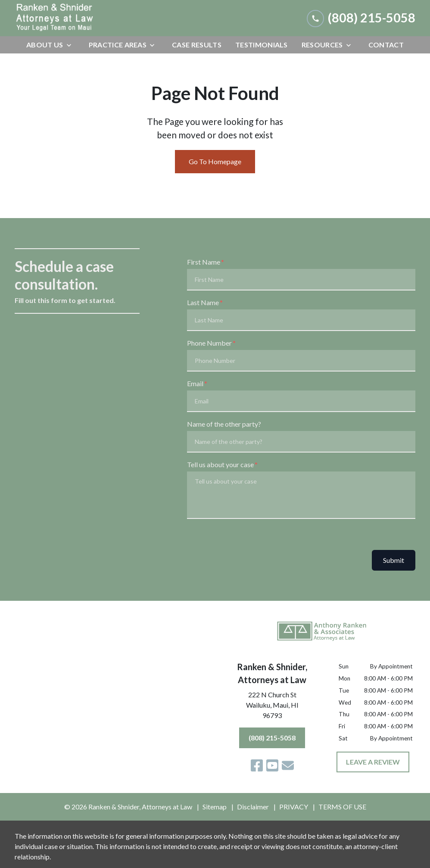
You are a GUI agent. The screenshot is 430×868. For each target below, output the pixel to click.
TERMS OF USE (342, 807)
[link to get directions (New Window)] (272, 707)
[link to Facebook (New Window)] (257, 765)
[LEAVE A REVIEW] (373, 762)
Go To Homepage (215, 161)
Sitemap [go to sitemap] (215, 807)
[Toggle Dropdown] (72, 45)
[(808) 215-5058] (272, 738)
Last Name (203, 302)
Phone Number (209, 343)
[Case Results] (197, 45)
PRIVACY (294, 807)
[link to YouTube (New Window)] (272, 765)
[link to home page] (79, 18)
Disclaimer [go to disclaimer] (253, 807)
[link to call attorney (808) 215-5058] (361, 18)
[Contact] (386, 45)
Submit (394, 560)
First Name (204, 262)
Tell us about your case (220, 464)
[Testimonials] (262, 45)
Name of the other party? (224, 424)
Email (195, 383)
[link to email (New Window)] (288, 765)
